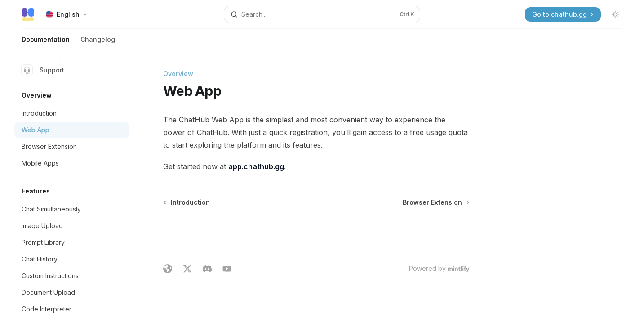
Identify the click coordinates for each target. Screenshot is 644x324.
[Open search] (322, 14)
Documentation (46, 43)
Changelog (98, 43)
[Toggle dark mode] (615, 14)
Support (43, 70)
